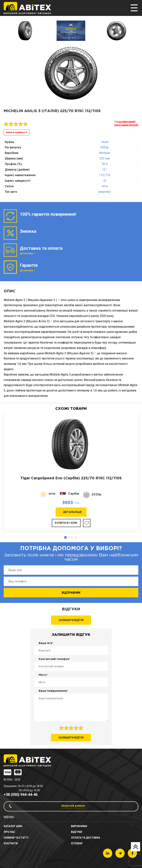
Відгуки (77, 832)
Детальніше (72, 512)
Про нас (9, 832)
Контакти (11, 843)
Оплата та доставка (86, 838)
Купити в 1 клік (66, 523)
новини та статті (16, 838)
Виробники (79, 826)
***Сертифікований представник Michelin (126, 123)
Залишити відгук (71, 620)
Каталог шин (13, 826)
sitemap (77, 843)
